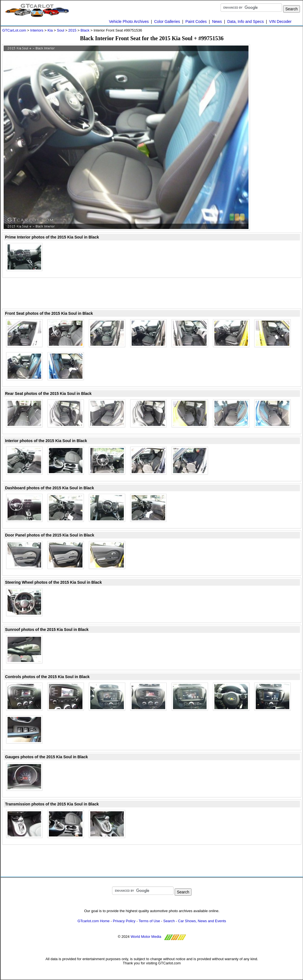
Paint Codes (196, 22)
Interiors (37, 30)
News (217, 22)
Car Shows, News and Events (202, 921)
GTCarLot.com (14, 30)
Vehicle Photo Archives (129, 22)
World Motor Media (146, 937)
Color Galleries (167, 22)
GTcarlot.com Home (93, 921)
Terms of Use (149, 921)
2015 (72, 30)
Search (169, 921)
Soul (61, 30)
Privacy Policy (124, 921)
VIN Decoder (280, 22)
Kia (50, 30)
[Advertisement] (279, 128)
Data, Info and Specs (246, 22)
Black (85, 30)
